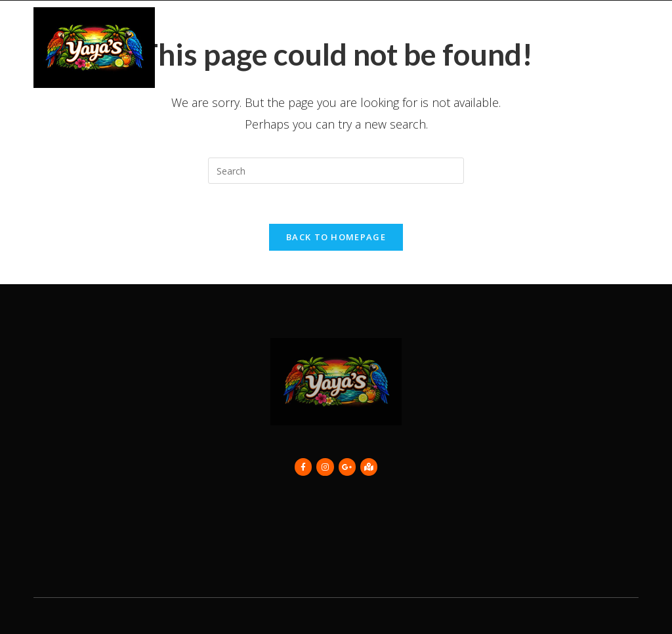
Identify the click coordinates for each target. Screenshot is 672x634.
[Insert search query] (336, 171)
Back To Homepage (336, 237)
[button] (628, 48)
